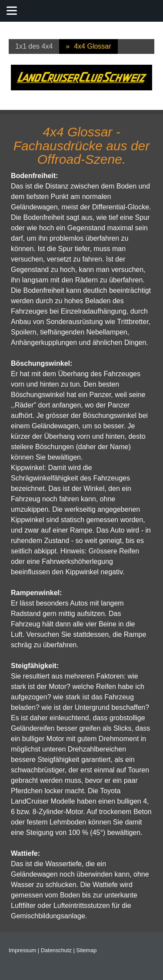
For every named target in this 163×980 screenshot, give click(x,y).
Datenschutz (56, 950)
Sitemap (86, 950)
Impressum (22, 950)
